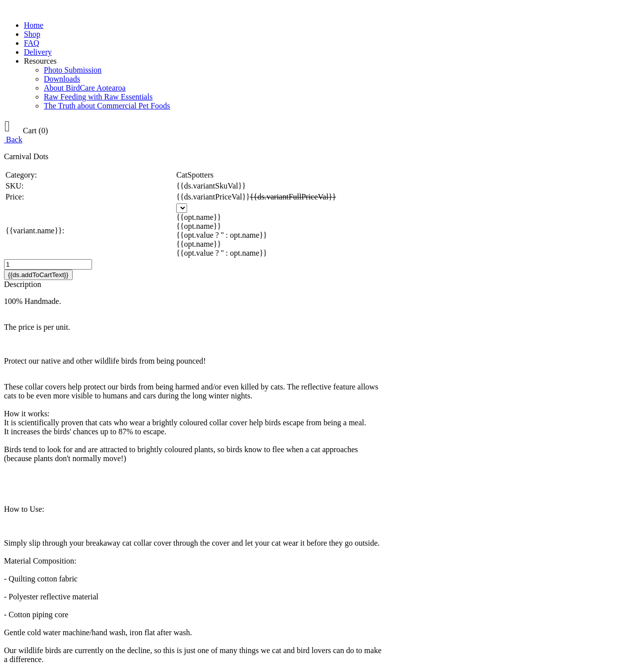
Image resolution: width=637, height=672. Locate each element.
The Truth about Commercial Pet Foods (107, 106)
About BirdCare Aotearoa (85, 88)
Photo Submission (73, 70)
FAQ (32, 43)
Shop (32, 34)
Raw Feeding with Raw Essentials (98, 97)
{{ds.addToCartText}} (38, 275)
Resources (40, 61)
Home (34, 25)
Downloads (62, 79)
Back (13, 140)
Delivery (38, 52)
